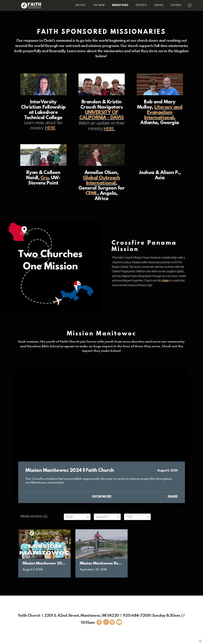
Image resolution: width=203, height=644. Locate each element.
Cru (45, 178)
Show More (101, 497)
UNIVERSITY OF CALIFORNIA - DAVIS (101, 115)
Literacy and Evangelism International (163, 113)
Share (172, 497)
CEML (91, 194)
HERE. (109, 128)
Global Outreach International (102, 181)
